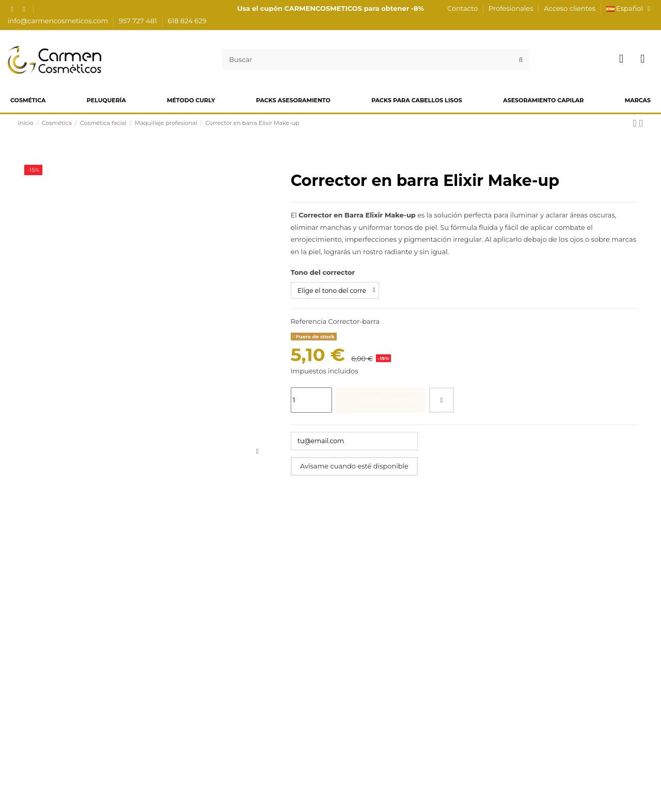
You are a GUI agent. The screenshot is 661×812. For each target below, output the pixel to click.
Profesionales (512, 8)
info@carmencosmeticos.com (59, 21)
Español (630, 8)
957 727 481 (139, 21)
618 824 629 (187, 21)
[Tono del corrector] (338, 291)
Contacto (463, 8)
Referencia (309, 322)
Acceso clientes (570, 8)
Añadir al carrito (381, 401)
